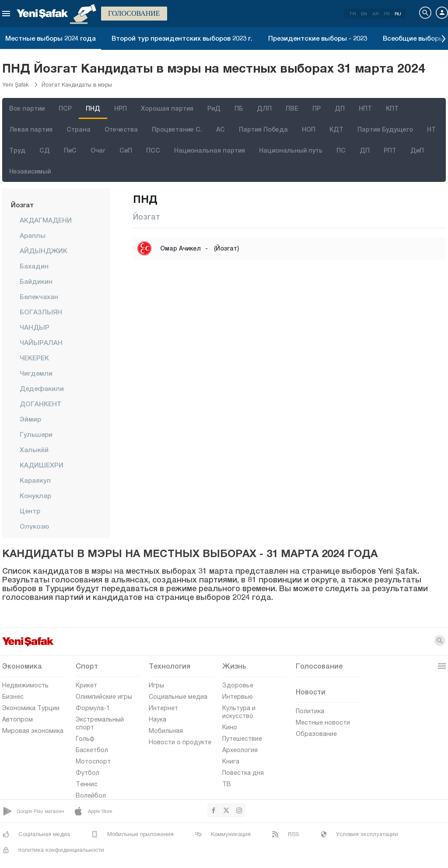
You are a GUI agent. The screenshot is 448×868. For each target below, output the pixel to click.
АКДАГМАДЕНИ (46, 220)
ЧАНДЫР (35, 327)
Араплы (33, 235)
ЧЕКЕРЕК (34, 358)
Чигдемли (36, 373)
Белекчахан (39, 296)
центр (30, 511)
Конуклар (35, 495)
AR (375, 14)
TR (352, 14)
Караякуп (35, 480)
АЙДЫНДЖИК (44, 251)
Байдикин (36, 281)
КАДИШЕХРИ (42, 465)
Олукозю (34, 526)
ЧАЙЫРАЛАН (41, 342)
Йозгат (22, 205)
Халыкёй (34, 450)
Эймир (30, 419)
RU (398, 14)
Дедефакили (42, 388)
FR (387, 14)
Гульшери (36, 434)
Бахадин (34, 266)
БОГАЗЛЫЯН (41, 312)
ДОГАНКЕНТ (41, 404)
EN (364, 14)
